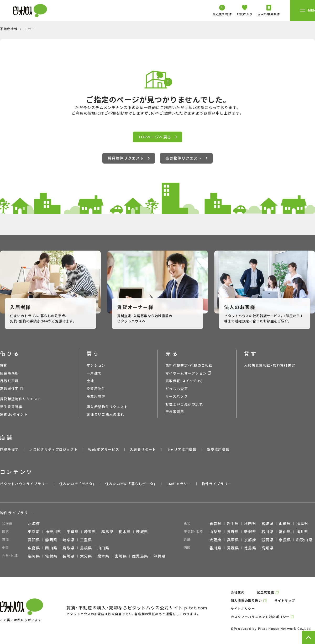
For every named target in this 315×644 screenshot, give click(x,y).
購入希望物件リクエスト (107, 407)
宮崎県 (121, 556)
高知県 (267, 548)
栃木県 (125, 532)
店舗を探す (9, 449)
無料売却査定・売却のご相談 (189, 365)
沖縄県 (160, 556)
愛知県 (34, 540)
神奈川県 (53, 532)
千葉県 (73, 532)
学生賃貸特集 (11, 407)
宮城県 (267, 523)
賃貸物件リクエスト (129, 158)
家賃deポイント (14, 414)
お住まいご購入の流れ (105, 414)
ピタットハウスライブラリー (24, 484)
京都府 (250, 540)
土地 (90, 381)
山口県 (103, 548)
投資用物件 (96, 389)
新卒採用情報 (218, 449)
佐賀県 (51, 556)
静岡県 (51, 540)
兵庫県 (233, 540)
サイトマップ (285, 600)
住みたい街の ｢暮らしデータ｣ (131, 484)
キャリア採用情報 (181, 449)
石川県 (267, 532)
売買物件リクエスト (186, 158)
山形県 (285, 523)
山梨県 (216, 532)
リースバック (177, 396)
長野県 (233, 532)
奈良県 (285, 540)
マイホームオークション (186, 373)
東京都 (34, 532)
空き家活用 (175, 412)
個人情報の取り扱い (246, 600)
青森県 (216, 523)
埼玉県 (90, 532)
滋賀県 (267, 540)
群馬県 (107, 532)
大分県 (86, 556)
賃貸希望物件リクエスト (21, 399)
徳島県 (250, 548)
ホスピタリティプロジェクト (53, 449)
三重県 (86, 540)
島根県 (86, 548)
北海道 (34, 523)
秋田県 (250, 523)
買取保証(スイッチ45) (184, 381)
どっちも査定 (177, 389)
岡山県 (51, 548)
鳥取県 (69, 548)
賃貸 (4, 365)
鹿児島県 (140, 556)
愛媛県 (233, 548)
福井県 (302, 532)
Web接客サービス (104, 449)
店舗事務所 (9, 373)
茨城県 (142, 532)
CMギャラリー (179, 484)
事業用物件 (96, 396)
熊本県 (103, 556)
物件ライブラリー (217, 484)
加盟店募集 (266, 592)
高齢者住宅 (9, 389)
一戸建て (94, 373)
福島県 (302, 523)
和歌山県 (304, 540)
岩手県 (233, 523)
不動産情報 (9, 29)
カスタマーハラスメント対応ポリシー (260, 617)
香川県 (216, 548)
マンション (96, 365)
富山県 (285, 532)
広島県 (34, 548)
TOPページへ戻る (157, 137)
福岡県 (34, 556)
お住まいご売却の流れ (184, 404)
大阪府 (216, 540)
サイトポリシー (243, 608)
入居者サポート (143, 449)
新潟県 (250, 532)
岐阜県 (69, 540)
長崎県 (69, 556)
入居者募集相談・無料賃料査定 (270, 365)
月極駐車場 (9, 381)
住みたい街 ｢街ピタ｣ (77, 484)
